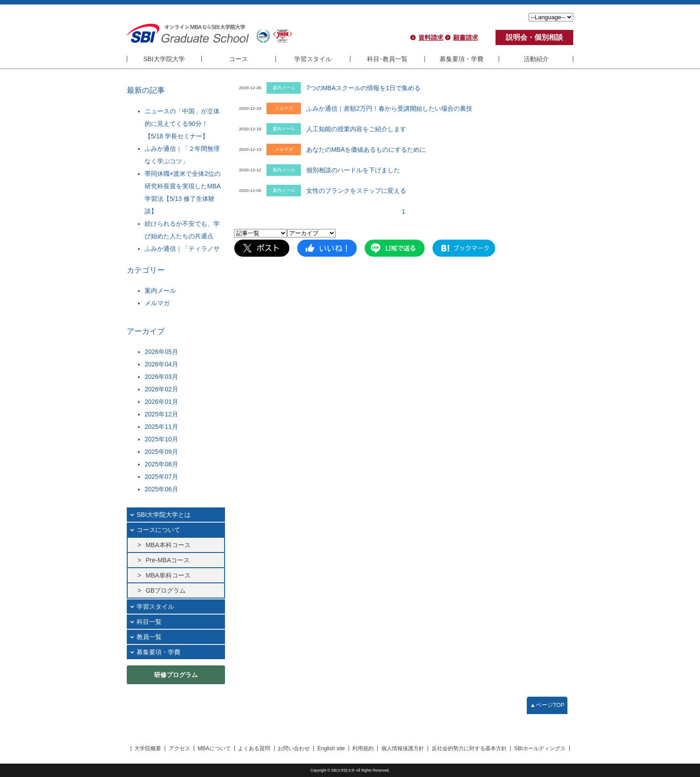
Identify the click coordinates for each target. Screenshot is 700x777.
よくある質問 (254, 748)
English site (331, 748)
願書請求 (466, 37)
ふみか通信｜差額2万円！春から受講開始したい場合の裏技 (389, 108)
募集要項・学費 (462, 59)
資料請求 (431, 37)
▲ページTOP (547, 705)
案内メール (160, 291)
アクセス (179, 748)
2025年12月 (161, 414)
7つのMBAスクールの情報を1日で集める (363, 88)
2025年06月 (161, 489)
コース (238, 59)
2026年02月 (161, 389)
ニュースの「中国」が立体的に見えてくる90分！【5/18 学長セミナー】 (182, 124)
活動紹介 (536, 59)
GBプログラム (166, 590)
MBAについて (214, 748)
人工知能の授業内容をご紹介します (356, 129)
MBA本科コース (168, 545)
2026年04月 (161, 364)
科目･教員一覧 (387, 59)
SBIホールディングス (540, 748)
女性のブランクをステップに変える (356, 191)
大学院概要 (148, 748)
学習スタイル (313, 59)
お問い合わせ (294, 748)
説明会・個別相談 (534, 37)
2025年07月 (161, 477)
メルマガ (157, 303)
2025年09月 (161, 452)
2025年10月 (161, 439)
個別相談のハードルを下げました (353, 170)
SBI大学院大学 (164, 59)
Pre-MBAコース (168, 560)
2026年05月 (161, 352)
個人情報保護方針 (403, 748)
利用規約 (363, 748)
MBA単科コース (168, 575)
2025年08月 (161, 464)
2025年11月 (161, 427)
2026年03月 (161, 377)
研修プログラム (176, 675)
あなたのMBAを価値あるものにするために (366, 150)
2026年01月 (161, 402)
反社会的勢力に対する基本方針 (469, 748)
